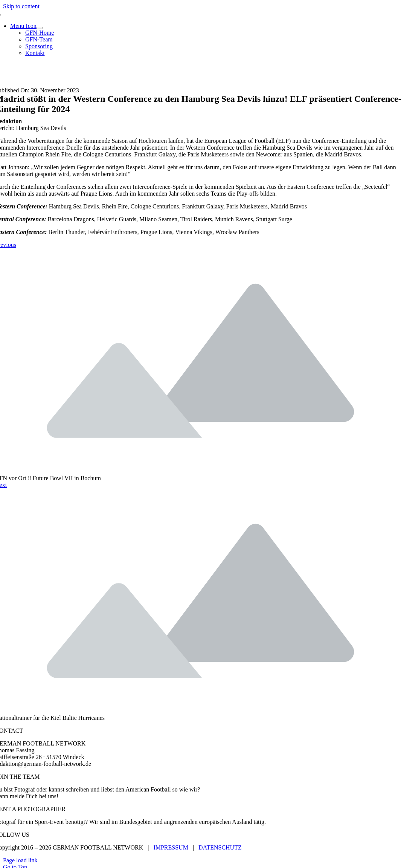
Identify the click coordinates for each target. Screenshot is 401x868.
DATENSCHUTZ (220, 847)
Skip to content (21, 6)
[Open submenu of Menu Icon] (40, 28)
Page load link (20, 860)
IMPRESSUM (171, 847)
